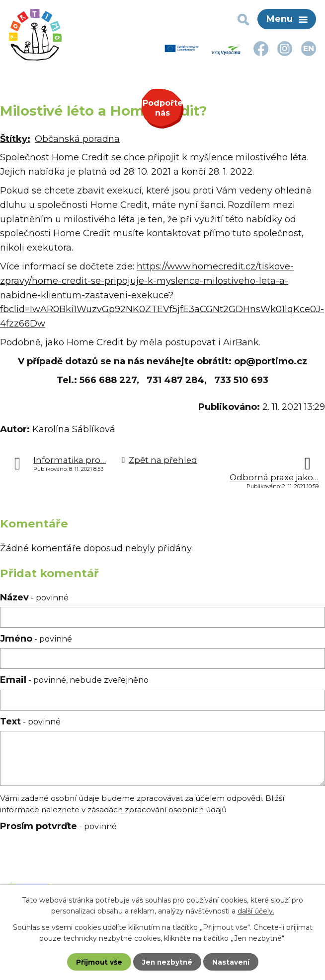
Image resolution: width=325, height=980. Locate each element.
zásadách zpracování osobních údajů (157, 810)
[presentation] (72, 860)
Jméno (36, 639)
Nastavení (232, 962)
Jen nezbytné (167, 962)
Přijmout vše (98, 962)
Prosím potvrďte (58, 826)
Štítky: (15, 139)
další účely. (256, 911)
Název (34, 597)
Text (30, 721)
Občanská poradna (77, 139)
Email (74, 680)
